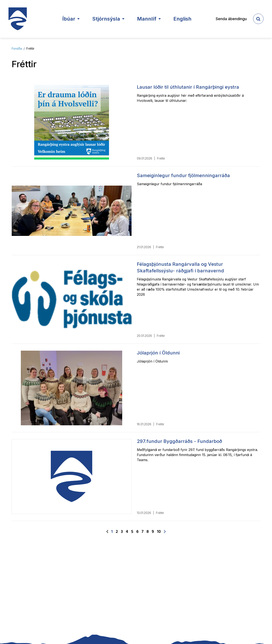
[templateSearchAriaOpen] (258, 19)
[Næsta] (165, 532)
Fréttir (30, 48)
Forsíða (17, 48)
